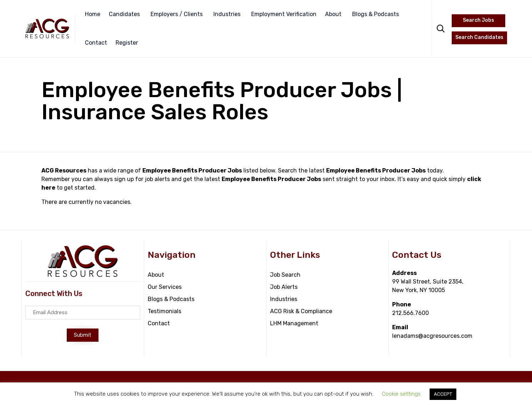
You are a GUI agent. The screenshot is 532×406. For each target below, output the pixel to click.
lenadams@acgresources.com (432, 336)
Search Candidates (479, 37)
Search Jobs (478, 20)
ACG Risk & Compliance (301, 311)
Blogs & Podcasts (376, 14)
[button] (83, 335)
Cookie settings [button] (401, 394)
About (333, 14)
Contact (96, 43)
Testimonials (164, 311)
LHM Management (294, 323)
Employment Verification (284, 14)
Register (127, 43)
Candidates (124, 14)
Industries (227, 14)
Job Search (285, 275)
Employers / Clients (177, 14)
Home (93, 14)
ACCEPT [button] (443, 394)
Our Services (165, 287)
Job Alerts (284, 287)
